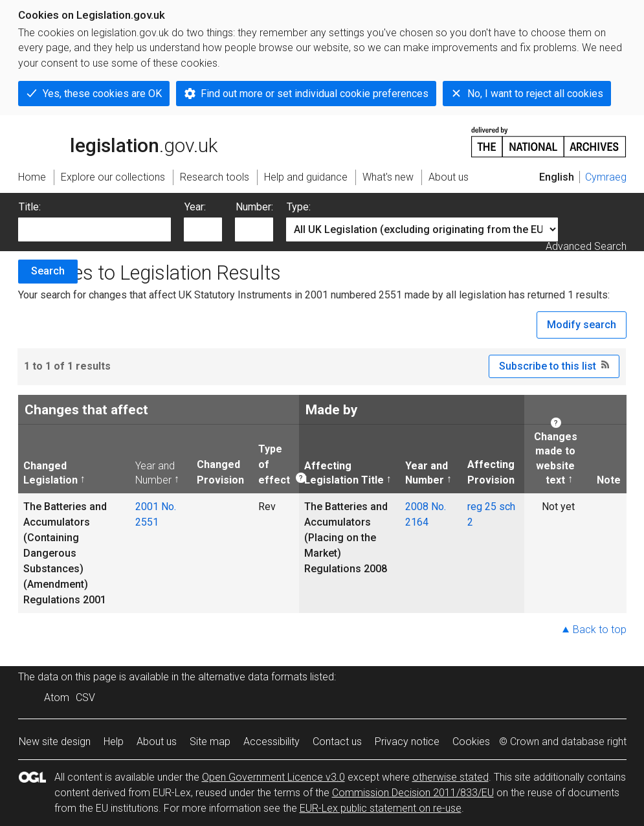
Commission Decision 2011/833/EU (413, 793)
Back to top (600, 630)
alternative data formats (253, 677)
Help (114, 742)
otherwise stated (450, 777)
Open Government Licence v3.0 (273, 777)
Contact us (337, 742)
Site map (210, 742)
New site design (55, 742)
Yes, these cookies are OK (102, 94)
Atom (57, 698)
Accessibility (272, 742)
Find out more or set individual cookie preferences (315, 94)
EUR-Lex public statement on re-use (381, 808)
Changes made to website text (553, 458)
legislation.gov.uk (118, 141)
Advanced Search (586, 246)
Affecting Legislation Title (344, 473)
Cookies (471, 742)
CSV (85, 698)
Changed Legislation (50, 473)
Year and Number (155, 473)
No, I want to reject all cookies (535, 94)
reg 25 (482, 507)
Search (48, 271)
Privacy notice (407, 742)
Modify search (582, 325)
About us (157, 742)
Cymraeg (606, 177)
